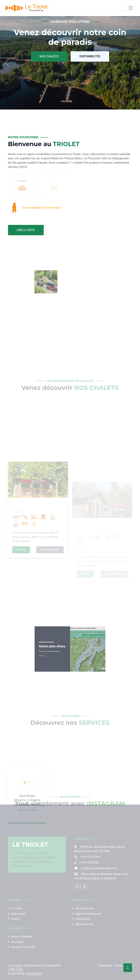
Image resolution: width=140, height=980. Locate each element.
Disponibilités (90, 56)
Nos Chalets (49, 56)
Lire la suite (26, 230)
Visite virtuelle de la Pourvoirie (42, 208)
